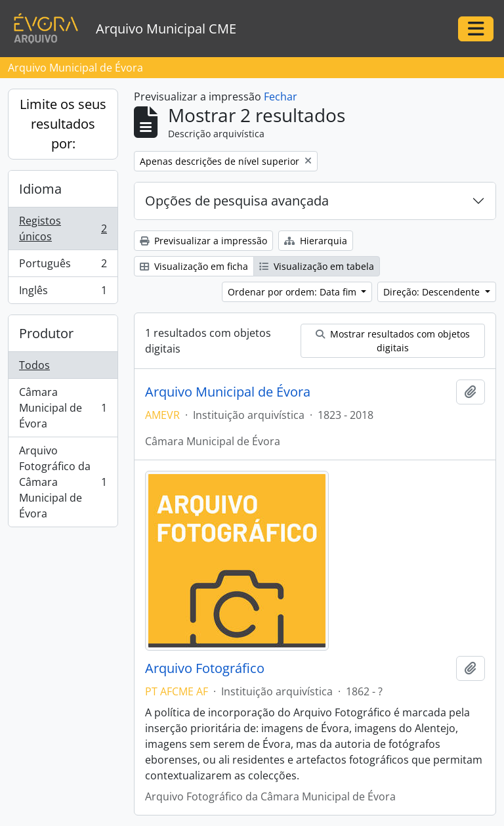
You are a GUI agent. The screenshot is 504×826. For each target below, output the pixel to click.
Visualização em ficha (194, 266)
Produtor (46, 333)
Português (63, 266)
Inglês (63, 293)
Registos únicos (63, 228)
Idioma (40, 189)
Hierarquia (316, 241)
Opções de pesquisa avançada (237, 201)
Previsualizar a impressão (203, 241)
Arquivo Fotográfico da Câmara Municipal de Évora (63, 482)
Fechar (281, 97)
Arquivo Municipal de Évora (228, 392)
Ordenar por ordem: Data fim (293, 292)
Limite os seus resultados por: (63, 124)
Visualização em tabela (317, 266)
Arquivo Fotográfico (205, 668)
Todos (34, 365)
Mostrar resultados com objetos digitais (393, 341)
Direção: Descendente (433, 292)
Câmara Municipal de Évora (63, 408)
